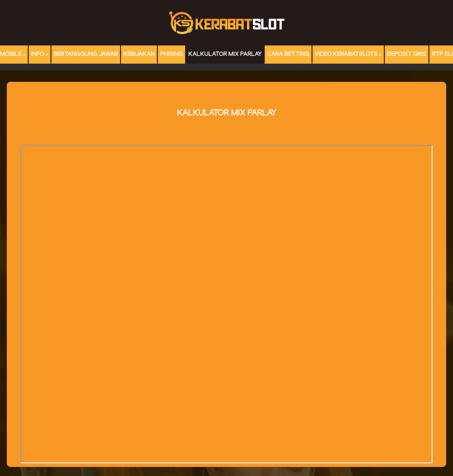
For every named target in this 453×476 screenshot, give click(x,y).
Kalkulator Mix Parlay (225, 54)
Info (38, 54)
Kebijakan (139, 54)
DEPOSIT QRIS (407, 54)
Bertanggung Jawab (86, 54)
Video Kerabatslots (346, 54)
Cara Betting (288, 54)
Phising (171, 54)
